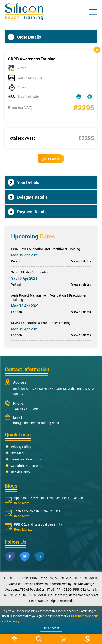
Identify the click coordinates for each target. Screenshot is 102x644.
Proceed (51, 159)
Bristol (16, 261)
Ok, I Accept (51, 628)
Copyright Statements (26, 466)
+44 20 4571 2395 (26, 409)
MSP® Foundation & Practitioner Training (41, 323)
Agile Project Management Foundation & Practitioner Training (49, 297)
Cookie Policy (20, 472)
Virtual (16, 284)
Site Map (17, 453)
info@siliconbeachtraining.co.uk (36, 423)
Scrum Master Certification (30, 272)
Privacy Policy (21, 447)
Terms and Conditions (26, 459)
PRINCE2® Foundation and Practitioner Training (46, 249)
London (17, 312)
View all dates (81, 261)
